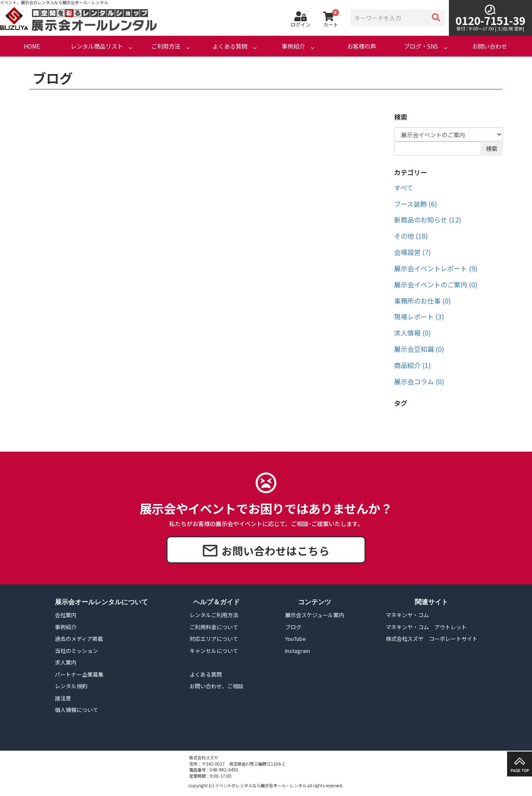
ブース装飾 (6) (416, 204)
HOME (32, 46)
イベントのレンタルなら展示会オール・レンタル (261, 785)
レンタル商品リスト (97, 46)
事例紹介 (293, 46)
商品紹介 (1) (413, 365)
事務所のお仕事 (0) (422, 301)
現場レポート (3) (419, 316)
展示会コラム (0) (419, 381)
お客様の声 (362, 46)
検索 (492, 148)
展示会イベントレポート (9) (436, 268)
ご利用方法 (166, 46)
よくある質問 (230, 46)
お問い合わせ (490, 46)
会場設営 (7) (413, 252)
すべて (404, 188)
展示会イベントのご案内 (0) (436, 284)
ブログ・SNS (421, 46)
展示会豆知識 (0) (419, 349)
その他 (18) (411, 236)
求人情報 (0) (413, 333)
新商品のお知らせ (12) (428, 220)
